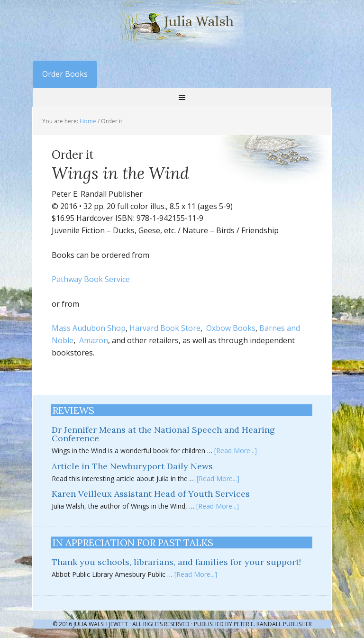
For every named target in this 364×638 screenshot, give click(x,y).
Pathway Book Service (91, 279)
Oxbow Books (231, 328)
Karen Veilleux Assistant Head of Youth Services (151, 494)
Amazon (94, 340)
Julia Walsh (182, 24)
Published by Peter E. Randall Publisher (253, 624)
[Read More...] (236, 451)
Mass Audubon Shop (89, 328)
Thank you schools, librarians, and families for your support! (176, 562)
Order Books (65, 74)
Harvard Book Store (165, 328)
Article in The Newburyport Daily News (132, 466)
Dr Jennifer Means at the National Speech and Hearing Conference (163, 434)
